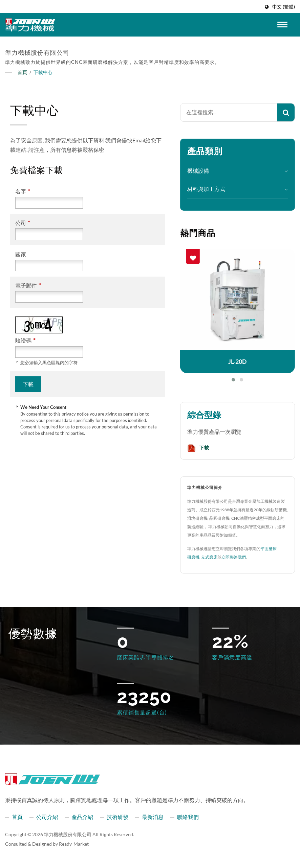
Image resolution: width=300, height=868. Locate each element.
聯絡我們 (188, 817)
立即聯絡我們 (234, 557)
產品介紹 (82, 817)
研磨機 (193, 557)
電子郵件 (28, 285)
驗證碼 (25, 340)
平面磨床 (269, 549)
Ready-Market (74, 844)
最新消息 (153, 817)
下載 (198, 448)
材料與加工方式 (206, 189)
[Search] (229, 112)
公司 (23, 223)
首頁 (22, 72)
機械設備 (198, 171)
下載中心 (43, 72)
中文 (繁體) (284, 7)
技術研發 (117, 817)
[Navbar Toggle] (282, 25)
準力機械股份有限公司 (68, 834)
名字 (23, 191)
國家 (21, 254)
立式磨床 (209, 557)
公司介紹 (47, 817)
